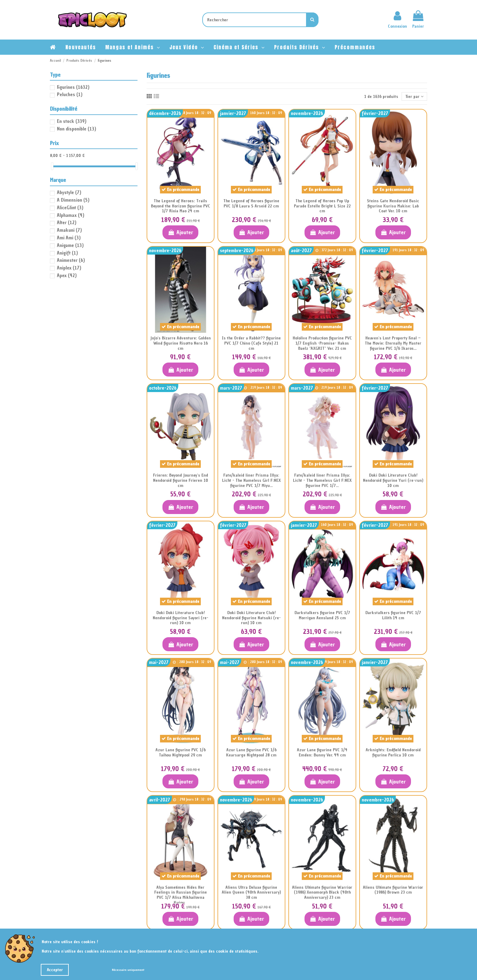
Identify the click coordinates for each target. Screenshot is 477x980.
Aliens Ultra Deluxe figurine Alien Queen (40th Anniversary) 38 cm (251, 893)
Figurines (73, 87)
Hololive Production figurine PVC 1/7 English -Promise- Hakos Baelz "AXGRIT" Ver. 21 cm (322, 343)
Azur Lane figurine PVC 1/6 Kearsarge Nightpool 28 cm (251, 752)
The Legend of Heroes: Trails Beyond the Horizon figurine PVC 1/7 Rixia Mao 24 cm (181, 206)
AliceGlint (70, 207)
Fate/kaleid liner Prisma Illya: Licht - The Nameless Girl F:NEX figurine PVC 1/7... (322, 480)
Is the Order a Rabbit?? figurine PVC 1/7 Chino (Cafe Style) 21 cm (251, 343)
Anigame (70, 245)
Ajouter (180, 232)
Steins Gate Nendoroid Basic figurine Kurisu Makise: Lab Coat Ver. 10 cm (393, 206)
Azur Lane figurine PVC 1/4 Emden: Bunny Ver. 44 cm (322, 752)
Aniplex (69, 268)
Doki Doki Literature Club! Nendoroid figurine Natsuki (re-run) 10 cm (251, 618)
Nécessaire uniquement (128, 970)
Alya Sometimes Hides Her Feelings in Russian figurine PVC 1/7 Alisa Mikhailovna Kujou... (181, 895)
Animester (71, 260)
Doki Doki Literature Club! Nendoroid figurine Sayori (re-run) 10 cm (181, 618)
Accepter (55, 970)
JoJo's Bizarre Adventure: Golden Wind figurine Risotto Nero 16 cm (181, 343)
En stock (72, 121)
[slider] (52, 166)
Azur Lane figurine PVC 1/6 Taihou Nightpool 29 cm (181, 752)
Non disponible (77, 129)
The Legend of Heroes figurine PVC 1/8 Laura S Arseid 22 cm (251, 203)
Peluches (70, 94)
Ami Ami (69, 238)
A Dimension (73, 200)
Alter (67, 222)
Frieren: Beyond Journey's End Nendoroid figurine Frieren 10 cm (181, 480)
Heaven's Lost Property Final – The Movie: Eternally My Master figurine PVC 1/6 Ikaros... (393, 343)
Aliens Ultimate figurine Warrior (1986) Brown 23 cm (393, 890)
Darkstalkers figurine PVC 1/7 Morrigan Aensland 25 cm (322, 615)
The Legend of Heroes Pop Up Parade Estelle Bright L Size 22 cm (322, 206)
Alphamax (71, 215)
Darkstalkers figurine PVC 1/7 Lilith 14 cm (393, 615)
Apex (67, 275)
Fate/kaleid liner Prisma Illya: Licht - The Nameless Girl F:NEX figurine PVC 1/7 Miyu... (251, 480)
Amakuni (69, 230)
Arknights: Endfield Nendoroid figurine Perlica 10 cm (393, 752)
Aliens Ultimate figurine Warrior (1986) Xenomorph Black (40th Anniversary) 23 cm (322, 893)
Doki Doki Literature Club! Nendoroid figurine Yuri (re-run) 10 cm (393, 480)
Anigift (67, 253)
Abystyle (69, 192)
